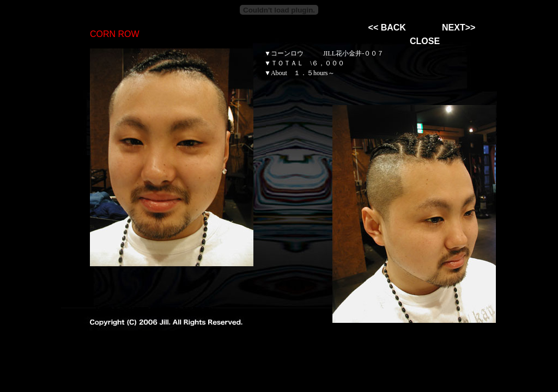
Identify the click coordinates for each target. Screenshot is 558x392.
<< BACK (387, 27)
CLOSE (425, 41)
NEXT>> (459, 27)
